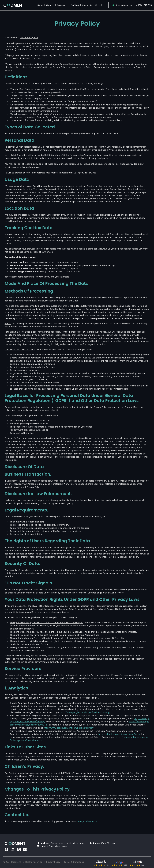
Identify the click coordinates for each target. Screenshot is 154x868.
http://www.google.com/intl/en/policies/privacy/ (85, 712)
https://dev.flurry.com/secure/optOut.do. (120, 734)
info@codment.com (88, 821)
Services (62, 5)
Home (40, 5)
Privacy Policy (53, 862)
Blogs (98, 5)
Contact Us (87, 5)
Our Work (75, 5)
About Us (50, 5)
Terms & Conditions (74, 862)
